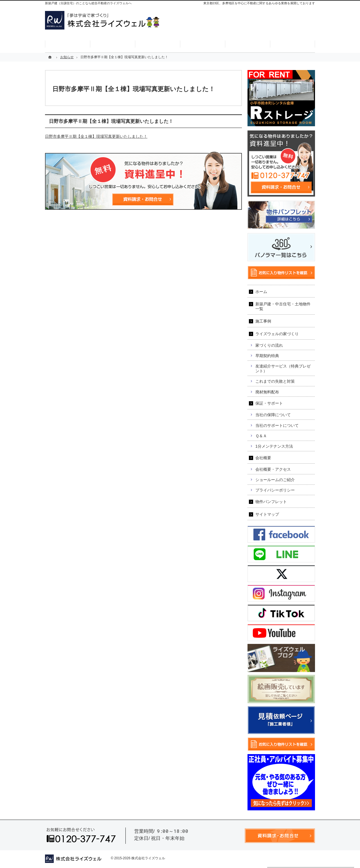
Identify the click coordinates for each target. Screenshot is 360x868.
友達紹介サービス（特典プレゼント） (283, 368)
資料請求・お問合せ (249, 29)
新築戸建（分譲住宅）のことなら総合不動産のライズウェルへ (88, 3)
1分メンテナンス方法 (274, 446)
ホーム (261, 292)
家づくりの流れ (269, 345)
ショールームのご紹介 (275, 480)
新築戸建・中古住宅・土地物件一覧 (283, 306)
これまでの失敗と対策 (275, 381)
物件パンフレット (271, 502)
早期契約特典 (267, 356)
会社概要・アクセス (273, 469)
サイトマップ (267, 514)
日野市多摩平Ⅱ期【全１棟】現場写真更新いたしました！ (96, 136)
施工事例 (263, 321)
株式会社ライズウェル (148, 858)
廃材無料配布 (267, 392)
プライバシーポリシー (275, 490)
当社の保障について (273, 415)
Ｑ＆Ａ (261, 436)
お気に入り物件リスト (294, 29)
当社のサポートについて (277, 425)
